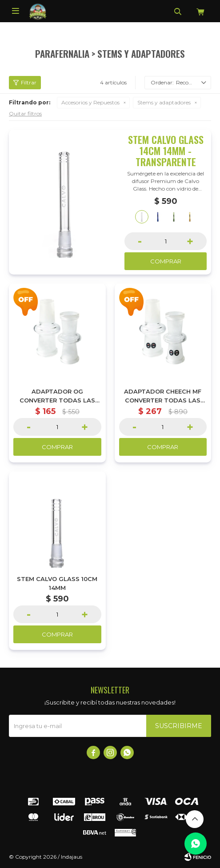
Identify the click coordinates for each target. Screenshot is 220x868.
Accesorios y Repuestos (90, 102)
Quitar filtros (25, 113)
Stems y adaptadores (164, 102)
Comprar (166, 261)
